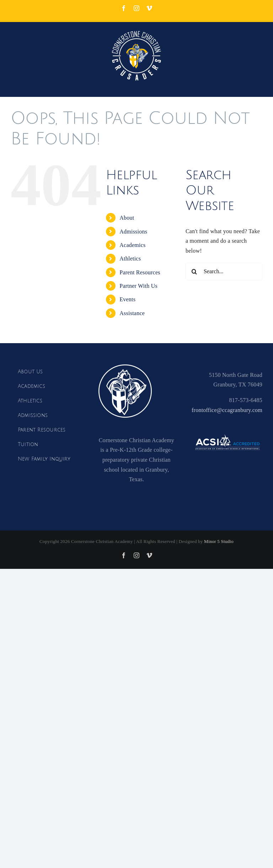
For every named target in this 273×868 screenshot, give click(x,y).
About (127, 218)
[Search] (194, 271)
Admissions (133, 232)
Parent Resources (140, 272)
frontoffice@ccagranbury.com (227, 410)
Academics (132, 245)
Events (127, 299)
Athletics (130, 259)
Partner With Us (138, 286)
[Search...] (224, 271)
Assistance (132, 313)
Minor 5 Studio (219, 541)
